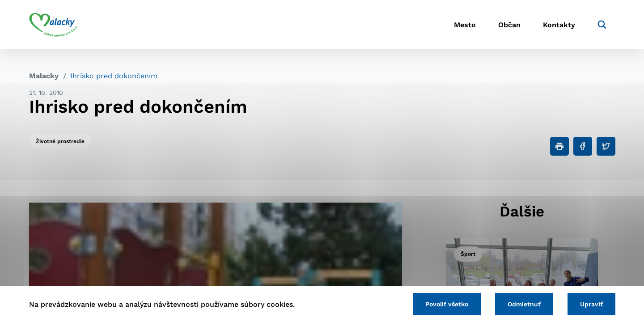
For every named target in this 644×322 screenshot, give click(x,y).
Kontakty (559, 25)
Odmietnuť (524, 304)
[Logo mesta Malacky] (53, 25)
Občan (509, 25)
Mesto (465, 25)
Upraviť (591, 304)
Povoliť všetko (447, 304)
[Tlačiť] (559, 146)
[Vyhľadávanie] (602, 25)
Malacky (44, 76)
